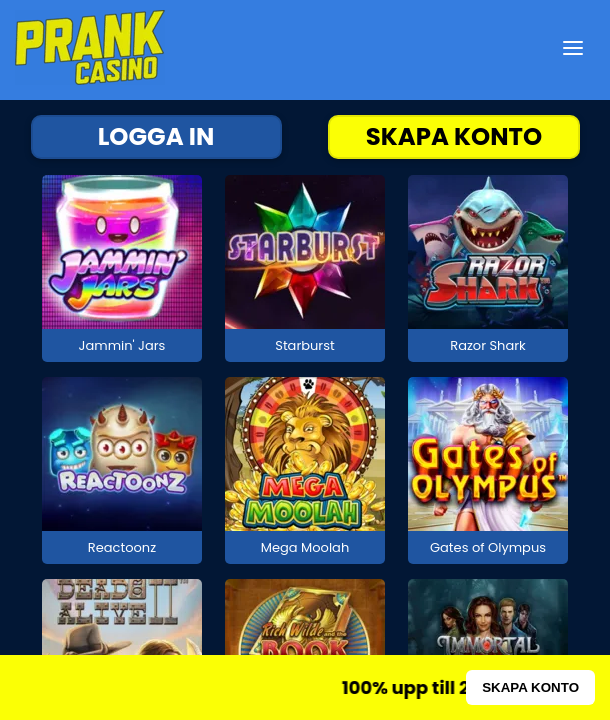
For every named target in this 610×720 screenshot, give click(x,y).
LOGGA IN (156, 136)
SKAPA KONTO (454, 136)
